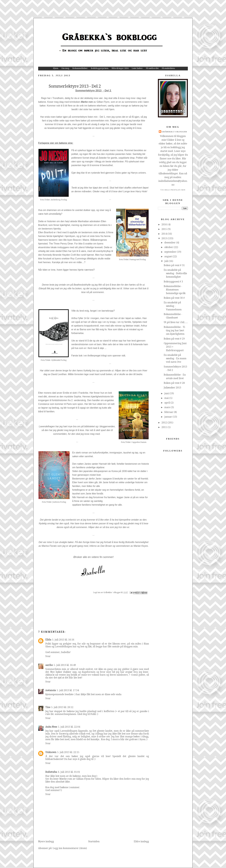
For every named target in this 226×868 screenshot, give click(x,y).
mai (167, 398)
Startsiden (94, 841)
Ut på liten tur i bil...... (176, 322)
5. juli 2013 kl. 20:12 (62, 707)
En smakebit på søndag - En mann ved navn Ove (175, 359)
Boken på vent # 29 (174, 339)
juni (167, 393)
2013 (164, 238)
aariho (49, 665)
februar (169, 412)
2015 (164, 229)
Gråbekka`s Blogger (174, 132)
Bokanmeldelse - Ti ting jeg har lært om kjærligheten (174, 331)
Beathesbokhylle (82, 285)
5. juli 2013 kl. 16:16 (63, 640)
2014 (164, 234)
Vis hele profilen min (173, 190)
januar (168, 417)
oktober (169, 247)
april (167, 403)
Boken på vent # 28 (174, 383)
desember (170, 243)
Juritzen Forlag (59, 502)
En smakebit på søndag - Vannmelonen (173, 306)
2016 (164, 224)
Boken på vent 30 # (174, 298)
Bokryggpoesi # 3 (173, 282)
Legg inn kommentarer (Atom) (70, 848)
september (171, 252)
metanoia (51, 690)
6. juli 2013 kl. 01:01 (69, 772)
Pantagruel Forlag (138, 259)
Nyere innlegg (46, 841)
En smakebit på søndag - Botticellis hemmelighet (175, 273)
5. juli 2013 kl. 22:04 (69, 727)
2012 (164, 423)
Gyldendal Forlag (59, 360)
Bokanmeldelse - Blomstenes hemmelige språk (175, 290)
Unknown (51, 752)
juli (167, 261)
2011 (164, 427)
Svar (48, 656)
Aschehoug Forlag (59, 200)
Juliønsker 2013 (172, 388)
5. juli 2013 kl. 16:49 (65, 665)
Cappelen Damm (139, 442)
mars (168, 407)
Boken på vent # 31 (174, 265)
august (168, 256)
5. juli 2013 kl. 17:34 (68, 690)
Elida (48, 640)
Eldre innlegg (141, 841)
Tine (48, 707)
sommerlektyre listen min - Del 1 (88, 117)
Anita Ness (51, 727)
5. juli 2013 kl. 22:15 (68, 752)
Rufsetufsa (51, 772)
